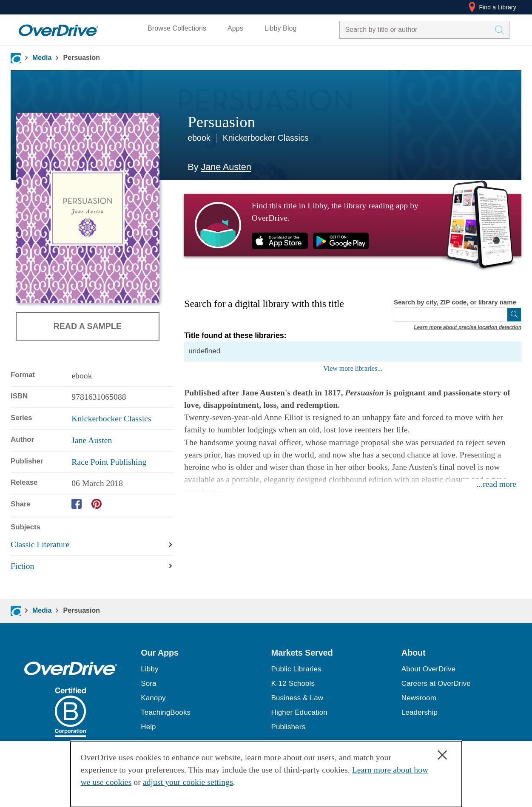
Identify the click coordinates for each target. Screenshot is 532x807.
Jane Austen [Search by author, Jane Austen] (226, 167)
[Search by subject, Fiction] (92, 566)
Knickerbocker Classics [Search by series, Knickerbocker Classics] (111, 419)
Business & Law (297, 698)
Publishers (289, 727)
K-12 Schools (293, 683)
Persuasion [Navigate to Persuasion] (81, 58)
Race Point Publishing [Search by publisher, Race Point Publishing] (109, 462)
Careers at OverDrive (436, 683)
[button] (201, 653)
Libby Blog (281, 28)
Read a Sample (88, 326)
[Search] (514, 315)
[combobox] (417, 30)
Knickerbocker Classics (266, 138)
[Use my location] (498, 315)
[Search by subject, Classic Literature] (92, 545)
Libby (149, 669)
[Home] (58, 28)
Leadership (420, 712)
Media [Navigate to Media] (42, 58)
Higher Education (299, 712)
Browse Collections (177, 28)
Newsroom (419, 698)
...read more (496, 484)
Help (148, 727)
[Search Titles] (501, 30)
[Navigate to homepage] (16, 58)
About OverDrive (429, 669)
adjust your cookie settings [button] (188, 782)
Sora (148, 683)
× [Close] (442, 755)
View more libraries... (353, 368)
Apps (235, 28)
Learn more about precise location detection (468, 327)
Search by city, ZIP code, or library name (455, 302)
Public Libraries (296, 669)
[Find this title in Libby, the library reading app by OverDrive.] (353, 225)
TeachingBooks (166, 712)
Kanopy (153, 698)
